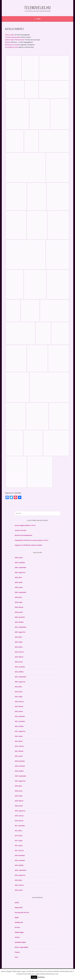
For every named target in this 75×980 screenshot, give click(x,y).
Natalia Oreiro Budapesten (23, 535)
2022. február (19, 706)
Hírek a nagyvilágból (21, 947)
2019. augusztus (20, 810)
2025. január (19, 587)
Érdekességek (19, 932)
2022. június (19, 691)
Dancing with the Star (22, 912)
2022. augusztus (20, 681)
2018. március (19, 815)
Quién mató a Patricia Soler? (15, 40)
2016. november (20, 860)
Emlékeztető (19, 922)
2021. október (19, 726)
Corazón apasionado (12, 37)
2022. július (18, 686)
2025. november (20, 562)
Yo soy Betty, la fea (12, 47)
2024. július (18, 597)
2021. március (19, 746)
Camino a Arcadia (21, 530)
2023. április (19, 647)
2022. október (19, 671)
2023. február (19, 656)
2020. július (18, 785)
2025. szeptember (20, 567)
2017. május (19, 840)
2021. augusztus (20, 731)
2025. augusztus (20, 572)
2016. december (20, 855)
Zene (16, 957)
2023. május (19, 642)
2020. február (19, 800)
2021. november (20, 721)
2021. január (19, 756)
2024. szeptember (20, 592)
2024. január (19, 612)
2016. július (18, 880)
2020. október (19, 771)
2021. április (19, 741)
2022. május (19, 696)
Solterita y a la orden (12, 45)
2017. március (19, 850)
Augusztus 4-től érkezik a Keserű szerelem (28, 545)
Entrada (17, 927)
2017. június (19, 835)
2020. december (20, 761)
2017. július (18, 830)
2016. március (19, 885)
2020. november (20, 766)
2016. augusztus (20, 875)
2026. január (19, 557)
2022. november (20, 666)
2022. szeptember (20, 676)
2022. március (19, 701)
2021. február (19, 751)
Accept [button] (34, 977)
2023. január (19, 661)
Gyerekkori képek (20, 942)
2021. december (20, 716)
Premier (17, 952)
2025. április (19, 582)
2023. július (18, 637)
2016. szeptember (20, 870)
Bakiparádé (18, 907)
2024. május (19, 602)
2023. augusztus (20, 632)
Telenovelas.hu (37, 7)
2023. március (19, 651)
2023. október (19, 622)
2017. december (20, 825)
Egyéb (17, 917)
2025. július (18, 577)
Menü (39, 19)
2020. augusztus (20, 781)
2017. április (19, 845)
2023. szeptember (20, 627)
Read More (41, 977)
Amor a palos (10, 35)
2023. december (20, 617)
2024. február (19, 607)
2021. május (19, 736)
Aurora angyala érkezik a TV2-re (25, 525)
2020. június (19, 790)
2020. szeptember (20, 776)
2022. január (19, 711)
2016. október (19, 865)
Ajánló (17, 902)
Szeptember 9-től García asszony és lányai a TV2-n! (32, 540)
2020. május (19, 795)
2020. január (19, 805)
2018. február (19, 820)
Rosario (8, 42)
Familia (17, 937)
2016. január (19, 890)
